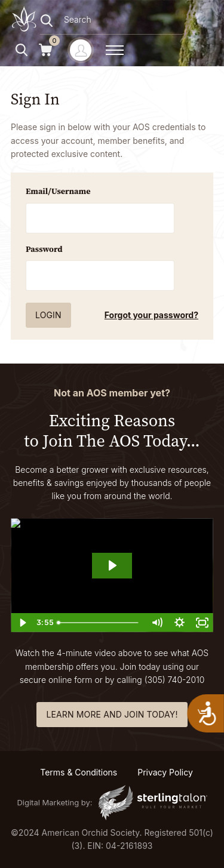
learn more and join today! (112, 714)
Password (44, 249)
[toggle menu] (115, 50)
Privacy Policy (165, 772)
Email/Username (58, 191)
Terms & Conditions (79, 772)
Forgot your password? (151, 315)
